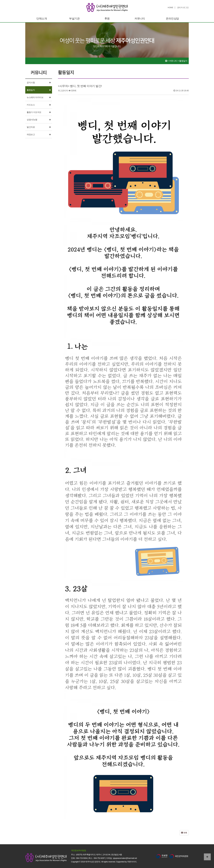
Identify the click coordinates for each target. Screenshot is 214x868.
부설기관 (74, 19)
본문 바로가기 (0, 0)
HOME (170, 7)
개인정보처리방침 (78, 850)
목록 (184, 833)
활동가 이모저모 (34, 112)
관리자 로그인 (183, 7)
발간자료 (31, 127)
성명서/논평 (32, 120)
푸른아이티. (132, 862)
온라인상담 (172, 19)
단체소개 (42, 19)
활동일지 (31, 90)
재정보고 (31, 134)
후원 (107, 19)
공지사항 (31, 83)
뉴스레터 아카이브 (35, 97)
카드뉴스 (31, 105)
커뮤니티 (140, 19)
